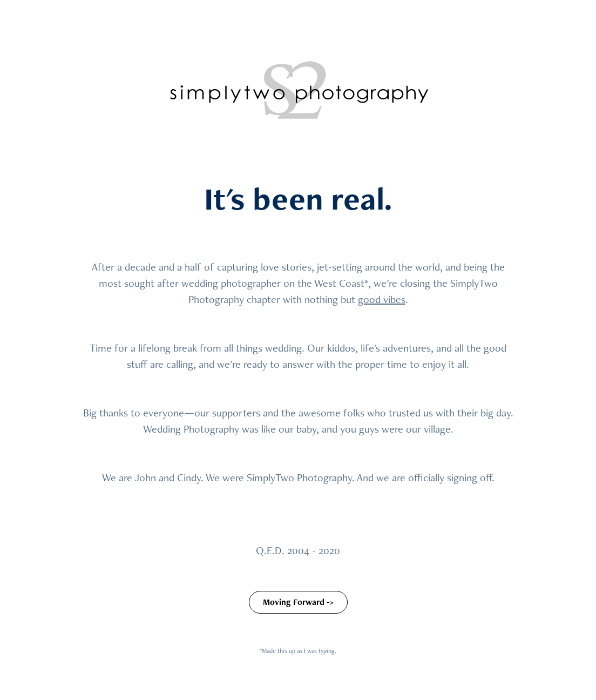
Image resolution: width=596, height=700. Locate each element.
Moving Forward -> (298, 602)
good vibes (382, 299)
